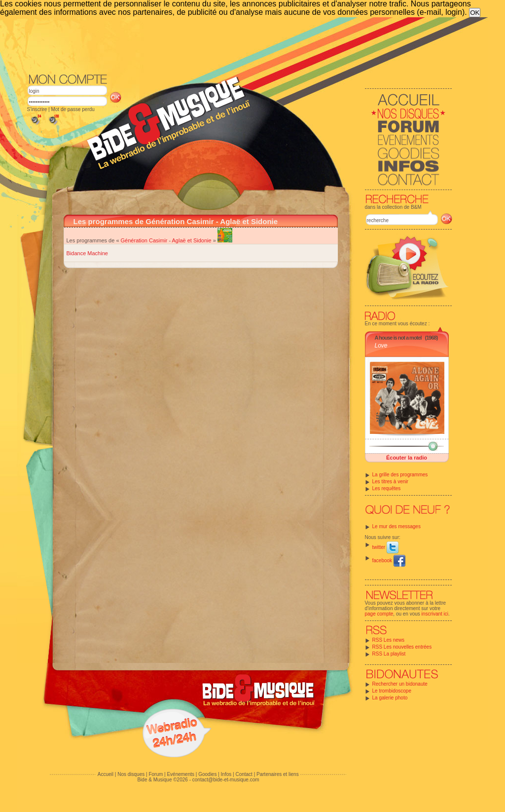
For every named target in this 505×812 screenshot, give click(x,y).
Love (381, 346)
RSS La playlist (389, 654)
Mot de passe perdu (72, 109)
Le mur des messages (397, 526)
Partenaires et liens (278, 774)
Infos (226, 774)
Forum (156, 774)
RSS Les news (389, 640)
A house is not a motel (398, 338)
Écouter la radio (407, 458)
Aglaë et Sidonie (192, 240)
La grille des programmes (400, 475)
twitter (385, 547)
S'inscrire (37, 109)
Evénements (180, 774)
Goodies (207, 774)
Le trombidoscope (392, 691)
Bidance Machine (87, 253)
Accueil (106, 774)
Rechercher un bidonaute (400, 684)
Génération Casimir (144, 240)
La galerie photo (390, 698)
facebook (389, 561)
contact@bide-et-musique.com (226, 780)
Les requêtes (387, 488)
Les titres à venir (390, 482)
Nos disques (131, 774)
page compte (379, 614)
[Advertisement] (240, 44)
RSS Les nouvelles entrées (402, 647)
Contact (244, 774)
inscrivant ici (435, 614)
